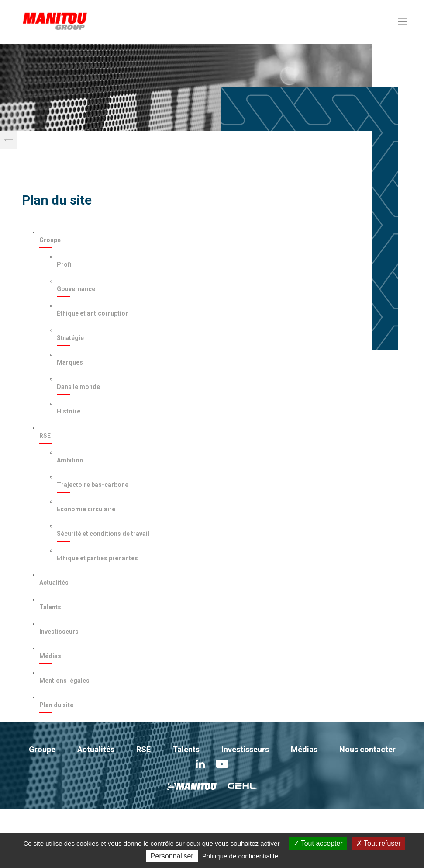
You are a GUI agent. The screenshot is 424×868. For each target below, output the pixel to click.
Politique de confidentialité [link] (240, 856)
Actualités (54, 583)
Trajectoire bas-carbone (93, 485)
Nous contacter (367, 749)
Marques (70, 362)
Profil (65, 264)
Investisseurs (59, 632)
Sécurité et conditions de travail (103, 534)
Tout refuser (379, 843)
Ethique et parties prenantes (97, 558)
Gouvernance (76, 289)
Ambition (70, 460)
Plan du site (56, 705)
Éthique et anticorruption (93, 313)
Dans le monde (78, 387)
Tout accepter (318, 843)
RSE (45, 436)
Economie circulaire (86, 509)
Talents (50, 607)
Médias (50, 656)
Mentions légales (64, 681)
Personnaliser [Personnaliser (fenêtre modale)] (172, 856)
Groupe (50, 240)
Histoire (69, 411)
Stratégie (70, 338)
